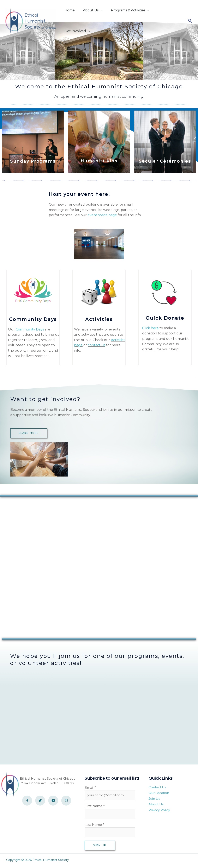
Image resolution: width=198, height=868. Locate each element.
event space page (102, 215)
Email (90, 788)
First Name (95, 807)
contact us (97, 345)
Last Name (94, 826)
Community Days (30, 329)
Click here (150, 328)
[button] (96, 10)
